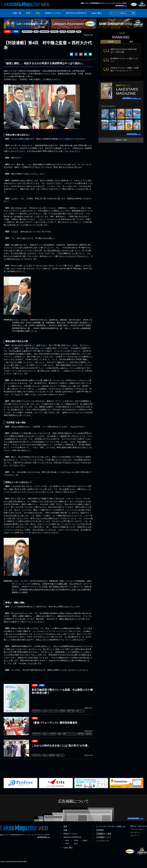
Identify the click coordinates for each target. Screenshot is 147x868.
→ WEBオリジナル (68, 836)
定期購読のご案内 (121, 141)
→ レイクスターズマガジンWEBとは (109, 829)
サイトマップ (135, 838)
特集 (38, 13)
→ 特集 (64, 833)
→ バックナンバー (101, 843)
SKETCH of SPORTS (76, 13)
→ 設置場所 (98, 833)
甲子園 (64, 32)
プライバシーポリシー (138, 832)
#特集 (16, 32)
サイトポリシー (136, 835)
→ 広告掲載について (102, 840)
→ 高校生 (83, 843)
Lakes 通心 (97, 13)
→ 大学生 (65, 846)
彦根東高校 (45, 32)
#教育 (8, 32)
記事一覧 (17, 13)
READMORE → (121, 5)
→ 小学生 (65, 843)
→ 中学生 (74, 843)
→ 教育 (64, 829)
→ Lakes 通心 (66, 850)
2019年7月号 (28, 32)
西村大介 (72, 32)
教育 (28, 13)
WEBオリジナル (53, 13)
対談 (37, 32)
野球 (80, 32)
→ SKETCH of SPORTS (70, 840)
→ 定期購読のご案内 (102, 836)
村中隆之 (55, 32)
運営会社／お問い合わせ (139, 829)
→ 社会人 (74, 846)
